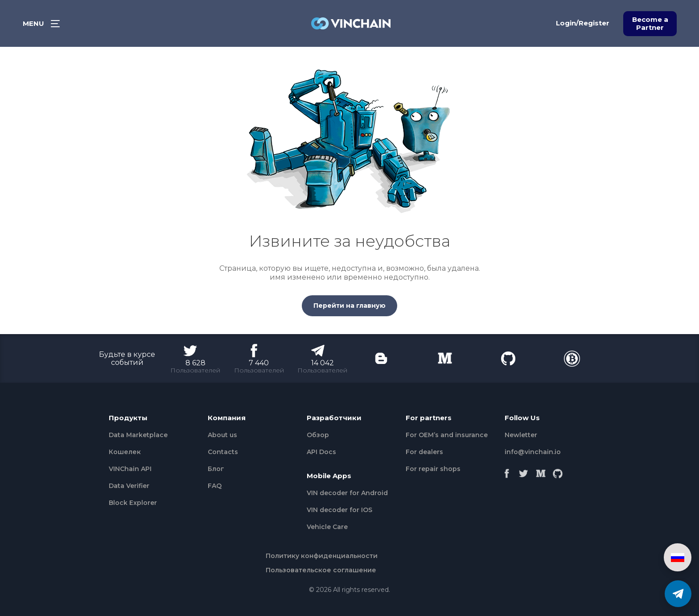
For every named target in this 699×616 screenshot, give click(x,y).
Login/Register (583, 23)
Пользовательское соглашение (321, 570)
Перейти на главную (349, 306)
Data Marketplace (138, 435)
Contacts (223, 452)
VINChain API (130, 469)
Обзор (318, 435)
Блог (216, 469)
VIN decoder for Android (347, 493)
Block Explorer (133, 503)
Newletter (521, 435)
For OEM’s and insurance (447, 435)
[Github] (558, 471)
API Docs (321, 452)
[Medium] (541, 471)
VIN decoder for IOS (339, 510)
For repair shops (433, 469)
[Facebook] (507, 471)
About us (222, 435)
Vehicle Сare (327, 527)
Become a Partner (650, 23)
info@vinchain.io (533, 452)
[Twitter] (524, 471)
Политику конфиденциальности (322, 556)
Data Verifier (129, 486)
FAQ (215, 486)
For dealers (424, 452)
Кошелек (125, 452)
